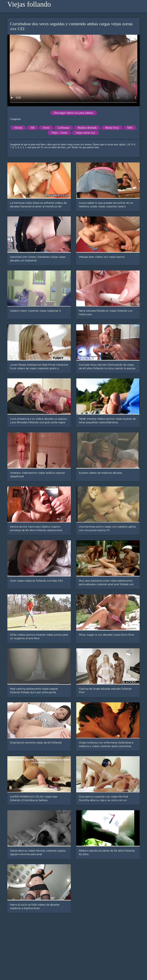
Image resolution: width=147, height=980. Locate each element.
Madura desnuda (87, 128)
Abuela (18, 128)
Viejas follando (29, 4)
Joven (46, 128)
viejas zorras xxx (85, 133)
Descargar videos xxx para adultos (73, 113)
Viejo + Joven (59, 133)
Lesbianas (63, 128)
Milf (130, 128)
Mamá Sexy (112, 128)
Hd (32, 128)
